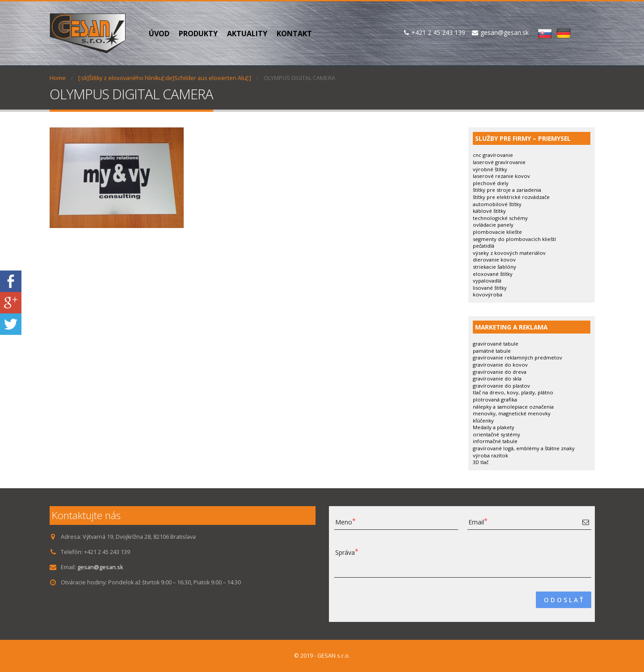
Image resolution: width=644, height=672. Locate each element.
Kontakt (294, 34)
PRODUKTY (198, 34)
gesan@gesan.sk (100, 567)
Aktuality (247, 34)
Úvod (159, 34)
